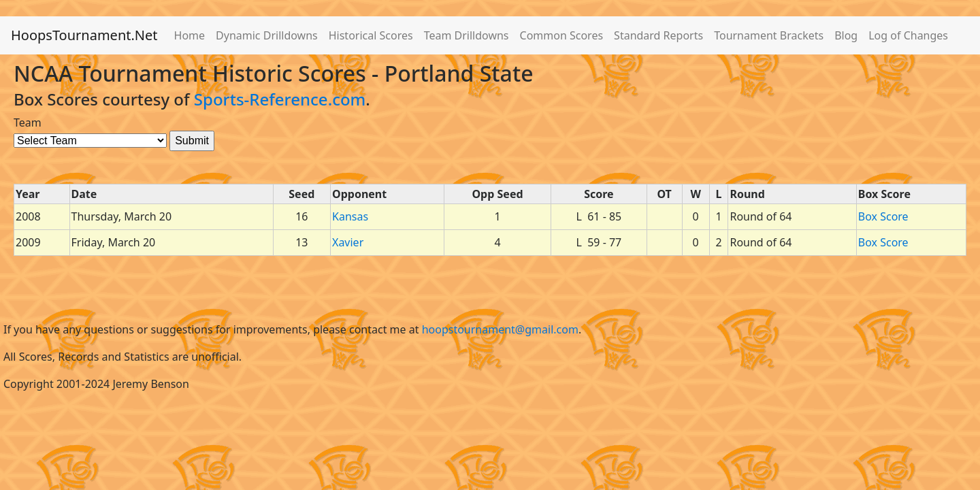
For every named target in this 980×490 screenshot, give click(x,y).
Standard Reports (658, 35)
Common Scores (562, 35)
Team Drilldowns (467, 35)
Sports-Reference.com (280, 99)
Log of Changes (908, 35)
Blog (846, 35)
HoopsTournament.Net (84, 35)
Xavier (348, 242)
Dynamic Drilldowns (267, 35)
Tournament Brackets (769, 35)
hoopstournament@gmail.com (500, 329)
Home (190, 35)
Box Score (883, 216)
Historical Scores (371, 35)
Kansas (350, 216)
